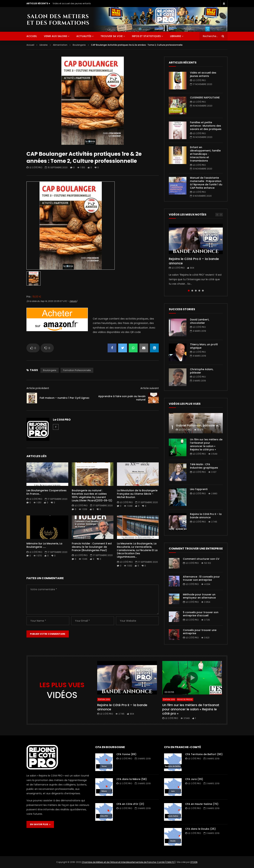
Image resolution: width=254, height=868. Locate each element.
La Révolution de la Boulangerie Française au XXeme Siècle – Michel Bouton (137, 494)
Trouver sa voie (112, 36)
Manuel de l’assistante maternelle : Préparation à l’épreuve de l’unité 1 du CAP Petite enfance (206, 183)
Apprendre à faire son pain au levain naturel (122, 398)
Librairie (176, 36)
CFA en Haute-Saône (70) (202, 804)
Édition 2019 (104, 699)
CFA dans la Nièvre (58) (132, 779)
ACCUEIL (32, 36)
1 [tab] (189, 291)
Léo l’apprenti (199, 489)
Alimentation (60, 45)
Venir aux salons (55, 36)
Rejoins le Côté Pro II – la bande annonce (194, 261)
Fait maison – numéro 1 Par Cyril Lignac (65, 398)
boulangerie (50, 370)
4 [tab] (199, 291)
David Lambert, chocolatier (200, 321)
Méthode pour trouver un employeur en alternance (199, 596)
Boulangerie (79, 45)
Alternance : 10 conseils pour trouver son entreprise (201, 578)
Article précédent (38, 388)
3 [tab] (196, 291)
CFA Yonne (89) (126, 754)
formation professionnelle (77, 370)
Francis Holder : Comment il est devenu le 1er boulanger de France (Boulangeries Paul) (92, 547)
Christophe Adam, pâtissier (202, 371)
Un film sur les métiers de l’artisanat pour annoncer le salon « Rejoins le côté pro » (206, 444)
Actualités (84, 36)
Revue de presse (185, 699)
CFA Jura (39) (194, 779)
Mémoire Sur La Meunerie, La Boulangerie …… (44, 545)
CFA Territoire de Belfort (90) (204, 754)
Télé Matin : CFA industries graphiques (204, 466)
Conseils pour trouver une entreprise (200, 632)
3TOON (194, 862)
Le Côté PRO (36, 167)
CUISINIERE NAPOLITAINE (205, 98)
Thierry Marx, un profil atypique (204, 346)
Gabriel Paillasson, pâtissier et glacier (203, 425)
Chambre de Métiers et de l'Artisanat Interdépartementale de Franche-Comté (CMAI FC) (129, 862)
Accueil (30, 45)
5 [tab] (203, 291)
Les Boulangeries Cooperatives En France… (46, 492)
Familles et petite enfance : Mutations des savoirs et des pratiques (206, 126)
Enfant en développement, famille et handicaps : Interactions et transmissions (205, 154)
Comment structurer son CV (201, 559)
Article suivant (150, 388)
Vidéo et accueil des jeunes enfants (72, 3)
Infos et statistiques (146, 36)
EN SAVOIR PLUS (40, 824)
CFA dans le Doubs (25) (200, 829)
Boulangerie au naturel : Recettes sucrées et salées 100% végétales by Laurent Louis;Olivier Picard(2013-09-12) (92, 495)
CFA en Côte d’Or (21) (130, 804)
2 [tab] (192, 291)
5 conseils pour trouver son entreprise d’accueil (201, 614)
